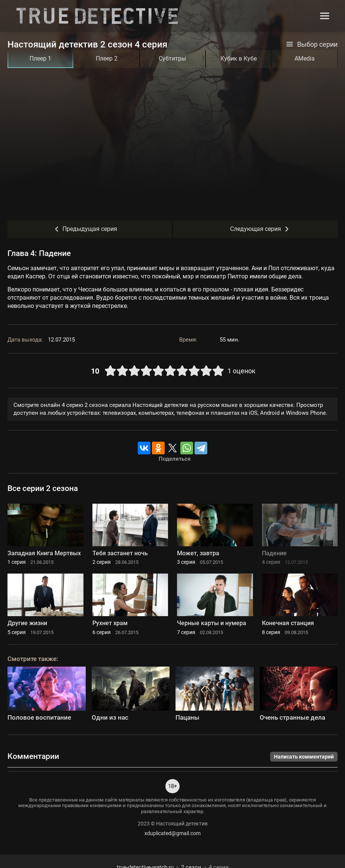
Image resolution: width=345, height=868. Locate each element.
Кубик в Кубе (239, 58)
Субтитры (172, 58)
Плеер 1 (40, 58)
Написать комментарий (304, 757)
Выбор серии (312, 44)
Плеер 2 (107, 58)
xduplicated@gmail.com (172, 833)
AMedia (305, 58)
